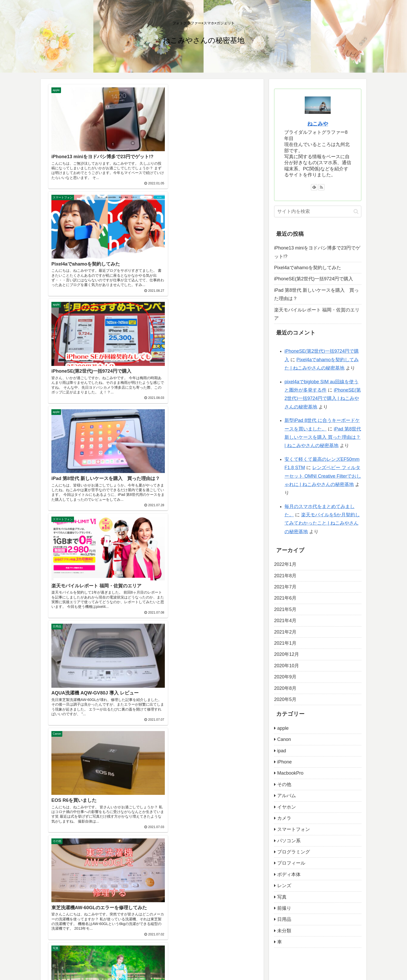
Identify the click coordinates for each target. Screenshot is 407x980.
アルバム (287, 796)
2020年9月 (285, 677)
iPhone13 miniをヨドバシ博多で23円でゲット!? (317, 252)
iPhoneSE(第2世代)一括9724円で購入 (314, 279)
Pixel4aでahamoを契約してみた (308, 268)
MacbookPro (290, 773)
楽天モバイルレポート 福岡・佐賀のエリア (317, 314)
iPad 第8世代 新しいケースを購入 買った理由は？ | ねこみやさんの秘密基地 (323, 437)
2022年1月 (285, 564)
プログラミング (294, 852)
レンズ (284, 886)
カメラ (284, 818)
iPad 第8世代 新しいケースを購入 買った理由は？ (316, 294)
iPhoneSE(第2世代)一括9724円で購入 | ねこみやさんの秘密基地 (323, 398)
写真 (282, 897)
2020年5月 (285, 699)
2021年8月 (285, 576)
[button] (356, 211)
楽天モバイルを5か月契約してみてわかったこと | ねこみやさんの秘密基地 (322, 523)
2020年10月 (287, 666)
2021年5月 (285, 609)
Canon (284, 739)
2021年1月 (285, 643)
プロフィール (291, 863)
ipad (282, 751)
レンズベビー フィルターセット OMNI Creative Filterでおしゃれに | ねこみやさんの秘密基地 (323, 476)
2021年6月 (285, 598)
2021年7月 (285, 587)
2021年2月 (285, 632)
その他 (284, 784)
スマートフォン (294, 829)
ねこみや (318, 124)
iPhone (284, 762)
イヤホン (287, 807)
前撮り (284, 908)
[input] (318, 211)
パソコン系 (289, 841)
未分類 (284, 931)
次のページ (152, 615)
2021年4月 (285, 621)
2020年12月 (287, 654)
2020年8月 (285, 688)
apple (283, 728)
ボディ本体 (289, 874)
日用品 (284, 919)
